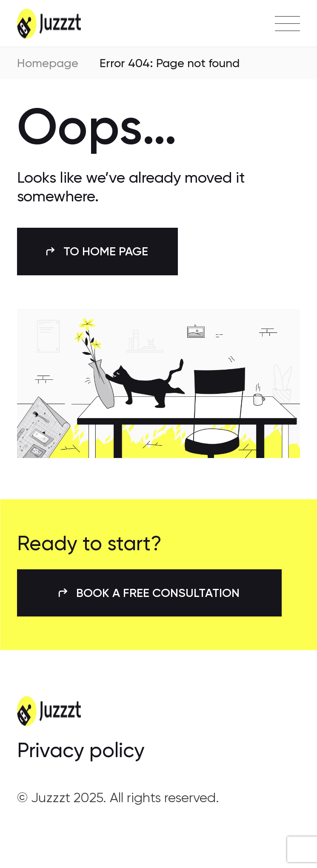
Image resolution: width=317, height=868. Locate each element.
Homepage (48, 63)
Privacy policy (81, 750)
